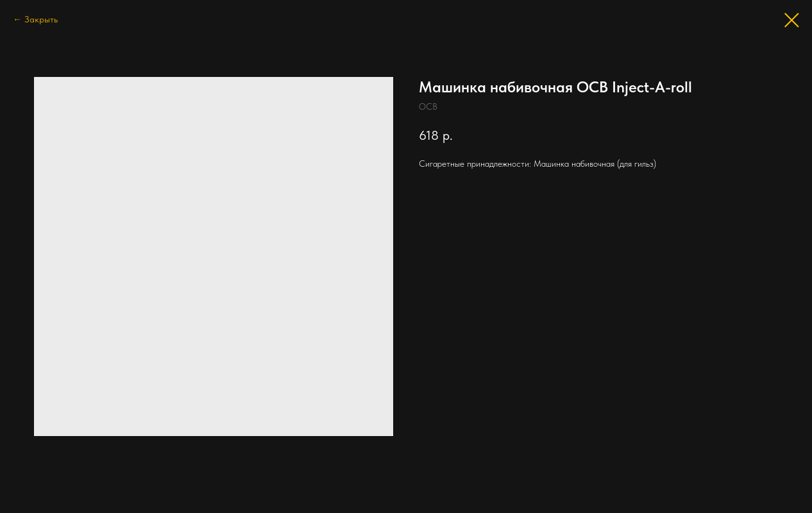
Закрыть (41, 19)
